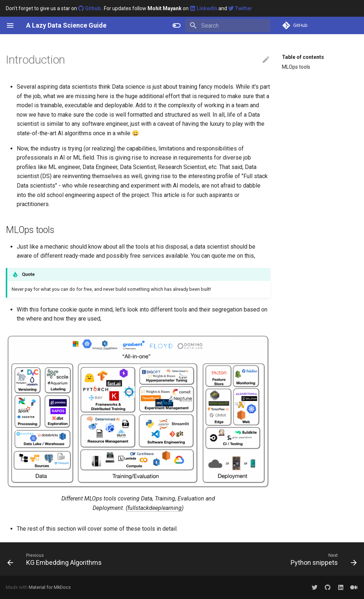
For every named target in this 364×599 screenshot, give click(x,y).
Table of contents (303, 57)
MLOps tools (296, 67)
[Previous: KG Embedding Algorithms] (56, 559)
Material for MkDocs (50, 587)
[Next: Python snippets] (322, 559)
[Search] (228, 25)
